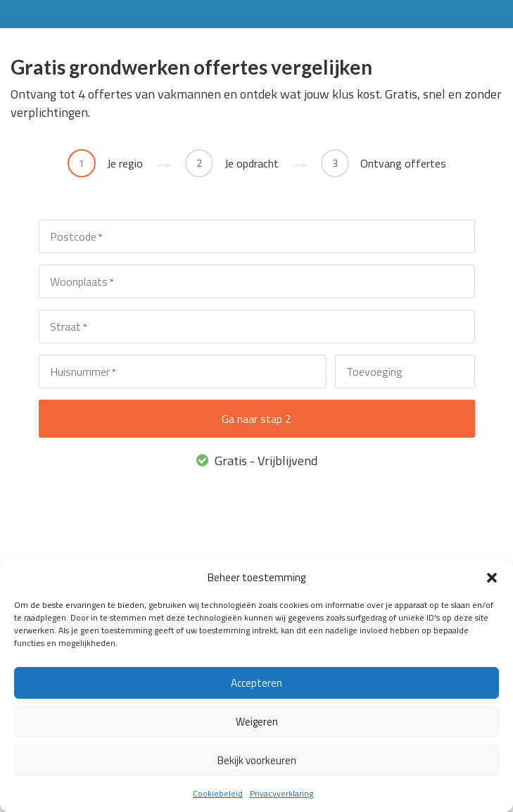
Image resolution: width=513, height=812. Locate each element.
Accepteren (256, 683)
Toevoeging (374, 372)
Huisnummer (83, 372)
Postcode (76, 237)
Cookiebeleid (218, 793)
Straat (68, 327)
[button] (492, 578)
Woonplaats (82, 282)
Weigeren (257, 722)
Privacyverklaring (281, 793)
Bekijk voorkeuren (257, 760)
